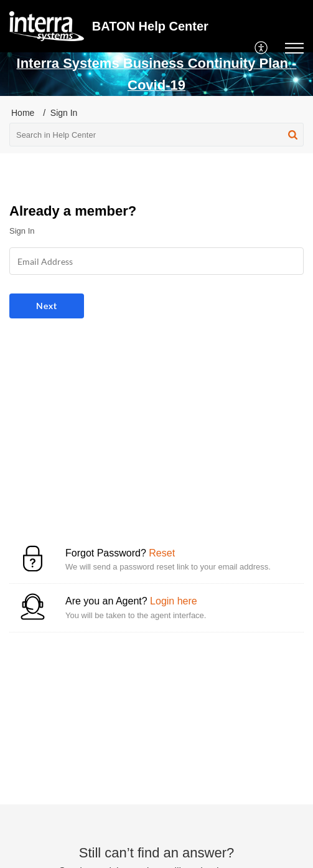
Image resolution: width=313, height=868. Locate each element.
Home (23, 113)
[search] (156, 135)
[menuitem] (262, 48)
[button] (293, 135)
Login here (174, 601)
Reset (162, 553)
